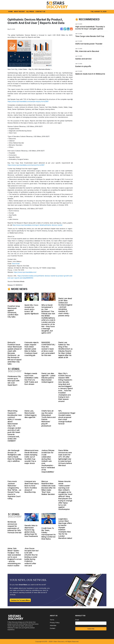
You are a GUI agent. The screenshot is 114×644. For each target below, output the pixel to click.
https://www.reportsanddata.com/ (25, 272)
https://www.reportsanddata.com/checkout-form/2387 (26, 165)
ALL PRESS (30, 12)
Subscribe (91, 629)
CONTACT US (40, 12)
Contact (53, 628)
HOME (11, 12)
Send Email (16, 264)
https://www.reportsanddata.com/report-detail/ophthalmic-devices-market (37, 225)
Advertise (53, 625)
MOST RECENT (20, 12)
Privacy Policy (55, 623)
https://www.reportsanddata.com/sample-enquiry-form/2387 (28, 101)
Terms (52, 620)
